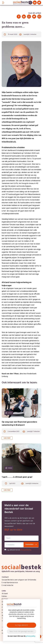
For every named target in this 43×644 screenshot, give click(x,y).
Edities (4, 596)
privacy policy (31, 636)
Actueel (5, 594)
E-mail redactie (7, 585)
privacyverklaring (26, 550)
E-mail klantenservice (10, 583)
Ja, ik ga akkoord (22, 625)
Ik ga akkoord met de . (19, 550)
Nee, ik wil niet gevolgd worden (21, 631)
